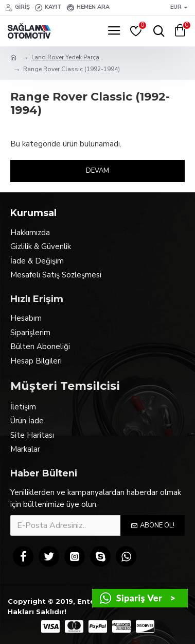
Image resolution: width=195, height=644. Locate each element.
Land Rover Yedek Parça (65, 57)
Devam (98, 171)
